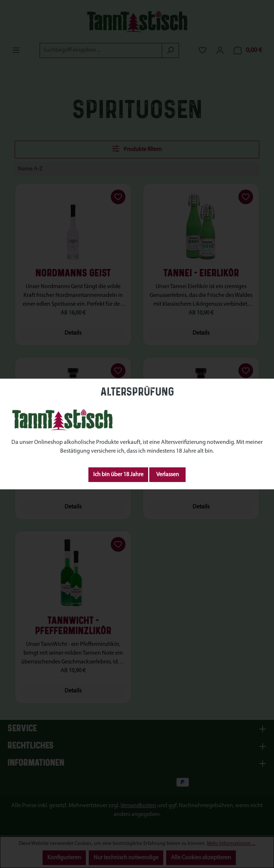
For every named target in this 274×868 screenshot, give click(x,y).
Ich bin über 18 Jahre (118, 475)
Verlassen (168, 475)
